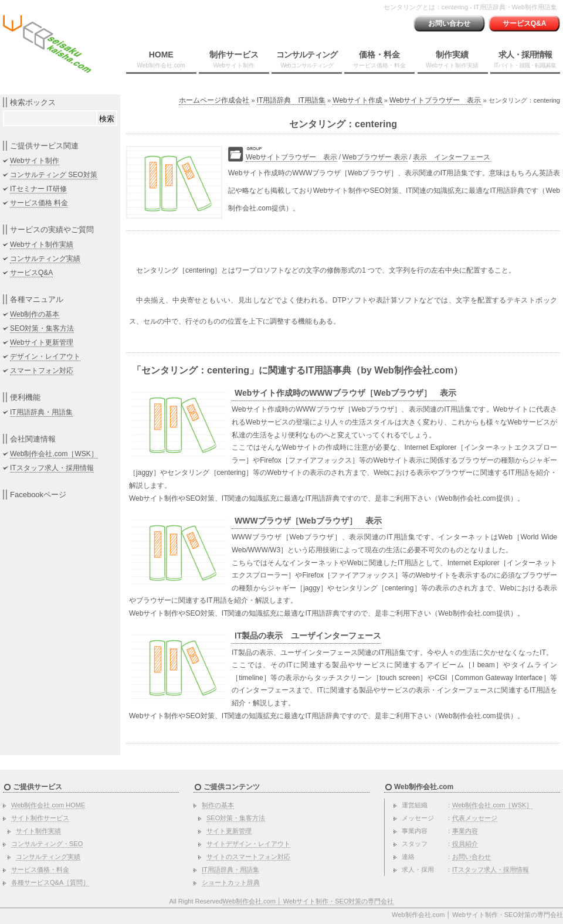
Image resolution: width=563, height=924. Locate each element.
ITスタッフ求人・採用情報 (52, 468)
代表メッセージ (475, 818)
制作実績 (452, 59)
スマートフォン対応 (42, 371)
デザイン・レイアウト (45, 356)
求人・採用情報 (525, 59)
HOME (161, 59)
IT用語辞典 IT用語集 (291, 100)
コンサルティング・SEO (47, 844)
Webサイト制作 (35, 161)
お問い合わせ (449, 23)
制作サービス (234, 59)
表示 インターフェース (452, 157)
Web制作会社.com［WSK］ (54, 454)
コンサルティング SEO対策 (54, 175)
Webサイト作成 (357, 100)
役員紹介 (465, 844)
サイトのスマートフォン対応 (248, 857)
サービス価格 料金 (39, 203)
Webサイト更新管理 (42, 342)
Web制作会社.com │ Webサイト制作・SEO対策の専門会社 (308, 901)
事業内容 (465, 831)
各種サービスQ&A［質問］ (50, 882)
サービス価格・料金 (40, 869)
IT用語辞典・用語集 (41, 412)
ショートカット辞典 (231, 882)
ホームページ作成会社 (214, 100)
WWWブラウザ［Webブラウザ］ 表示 (308, 521)
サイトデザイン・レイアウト (248, 844)
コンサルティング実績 (45, 259)
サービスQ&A (525, 23)
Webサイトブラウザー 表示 (435, 100)
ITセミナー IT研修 (38, 189)
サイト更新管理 (229, 831)
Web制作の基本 (35, 314)
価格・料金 (379, 59)
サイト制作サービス (40, 818)
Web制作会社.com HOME (48, 805)
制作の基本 (218, 805)
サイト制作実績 (38, 831)
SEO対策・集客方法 (42, 328)
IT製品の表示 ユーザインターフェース (308, 636)
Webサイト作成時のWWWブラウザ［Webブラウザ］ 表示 (345, 393)
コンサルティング (307, 59)
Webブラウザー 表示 (375, 157)
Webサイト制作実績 (42, 244)
